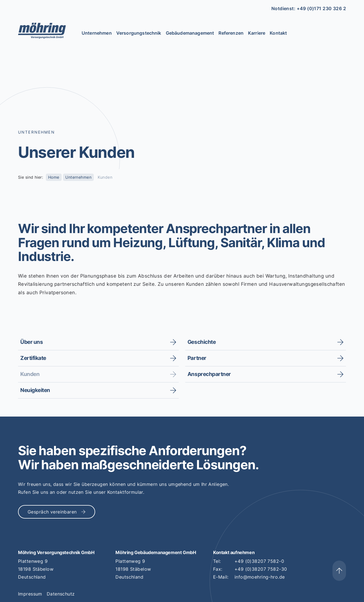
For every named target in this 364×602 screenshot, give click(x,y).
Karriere (257, 33)
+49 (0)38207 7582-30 (261, 569)
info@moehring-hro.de (260, 577)
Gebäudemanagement (190, 33)
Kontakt (278, 33)
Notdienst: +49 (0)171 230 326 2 (309, 8)
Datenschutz (61, 594)
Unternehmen (97, 33)
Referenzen (231, 33)
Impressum (30, 594)
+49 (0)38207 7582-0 (259, 561)
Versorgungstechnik (139, 33)
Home (54, 177)
